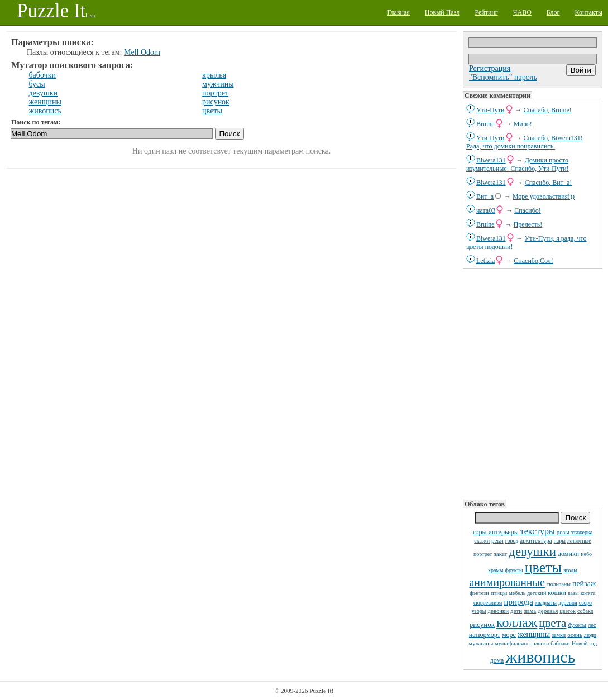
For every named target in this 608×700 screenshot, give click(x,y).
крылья (214, 75)
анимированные (507, 582)
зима (530, 611)
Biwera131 (491, 160)
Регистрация (490, 68)
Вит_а (485, 196)
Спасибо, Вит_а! (549, 183)
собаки (585, 611)
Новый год (584, 643)
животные (579, 541)
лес (592, 625)
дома (497, 660)
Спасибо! (528, 210)
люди (590, 635)
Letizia (485, 261)
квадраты (546, 603)
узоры (479, 611)
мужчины (481, 643)
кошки (557, 593)
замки (559, 635)
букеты (577, 625)
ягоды (570, 570)
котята (588, 593)
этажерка (582, 532)
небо (586, 554)
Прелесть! (528, 224)
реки (497, 540)
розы (563, 532)
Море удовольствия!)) (544, 196)
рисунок (482, 624)
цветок (568, 611)
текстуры (538, 531)
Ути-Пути (490, 110)
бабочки (560, 643)
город (512, 541)
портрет (483, 554)
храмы (496, 570)
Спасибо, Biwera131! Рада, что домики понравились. (525, 142)
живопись (540, 657)
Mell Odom (142, 52)
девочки (498, 611)
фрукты (514, 570)
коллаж (517, 622)
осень (575, 635)
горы (480, 532)
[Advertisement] (533, 383)
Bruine (485, 124)
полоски (539, 643)
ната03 (486, 210)
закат (500, 554)
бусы (37, 84)
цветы (543, 567)
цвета (552, 623)
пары (560, 541)
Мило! (523, 124)
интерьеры (503, 532)
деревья (548, 611)
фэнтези (479, 593)
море (509, 635)
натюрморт (485, 635)
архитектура (536, 540)
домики (568, 554)
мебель (518, 593)
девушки (532, 552)
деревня (568, 603)
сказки (482, 541)
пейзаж (584, 584)
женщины (534, 634)
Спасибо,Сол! (533, 261)
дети (516, 611)
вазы (573, 593)
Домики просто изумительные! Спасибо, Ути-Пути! (518, 164)
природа (518, 602)
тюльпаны (559, 584)
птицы (499, 593)
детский (537, 593)
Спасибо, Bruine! (548, 110)
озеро (585, 603)
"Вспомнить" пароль (503, 77)
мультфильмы (511, 643)
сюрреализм (488, 603)
